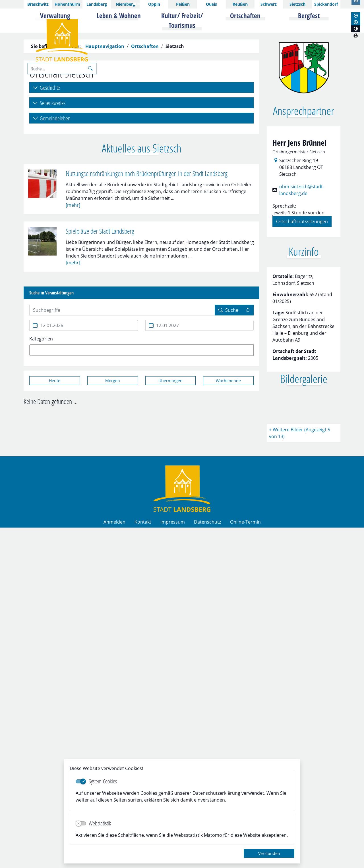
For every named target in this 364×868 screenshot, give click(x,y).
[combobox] (141, 474)
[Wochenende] (228, 504)
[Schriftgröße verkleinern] (356, 16)
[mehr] (73, 329)
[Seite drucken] (355, 35)
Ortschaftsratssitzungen (302, 345)
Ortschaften (145, 170)
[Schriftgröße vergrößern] (356, 22)
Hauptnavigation (105, 170)
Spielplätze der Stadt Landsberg (100, 355)
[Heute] (55, 504)
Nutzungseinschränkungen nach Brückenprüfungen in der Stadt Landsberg (147, 297)
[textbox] (41, 474)
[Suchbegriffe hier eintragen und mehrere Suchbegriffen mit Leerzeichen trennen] (122, 434)
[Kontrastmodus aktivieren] (356, 29)
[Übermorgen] (171, 504)
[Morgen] (113, 504)
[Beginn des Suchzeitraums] (84, 449)
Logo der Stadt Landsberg (62, 40)
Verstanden (269, 853)
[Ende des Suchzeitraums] (200, 449)
